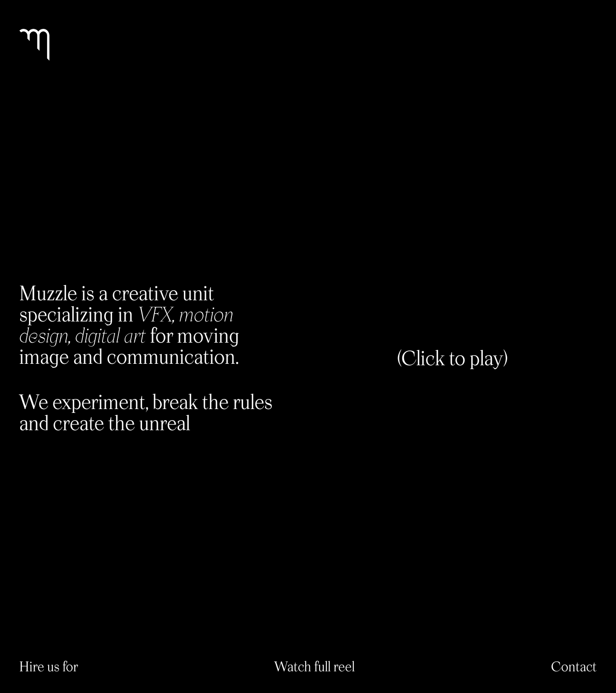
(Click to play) (452, 358)
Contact (574, 666)
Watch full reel (314, 666)
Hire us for (49, 666)
